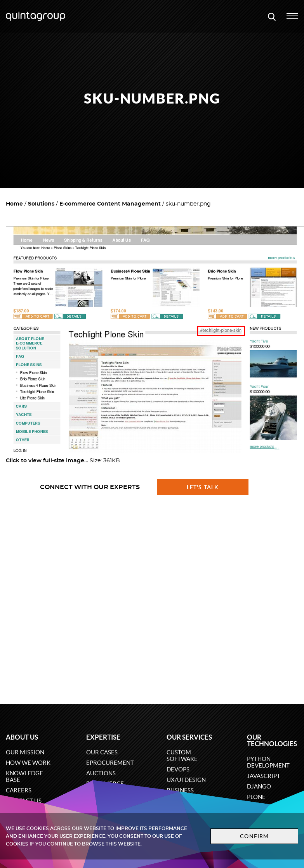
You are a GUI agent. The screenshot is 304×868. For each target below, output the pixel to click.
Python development (268, 762)
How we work (28, 763)
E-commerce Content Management (110, 204)
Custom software (182, 756)
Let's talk (203, 487)
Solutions (41, 204)
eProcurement (110, 763)
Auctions (101, 773)
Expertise (103, 737)
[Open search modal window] (272, 16)
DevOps (178, 769)
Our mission (25, 752)
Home (14, 204)
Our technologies (272, 740)
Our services (189, 737)
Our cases (102, 752)
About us (22, 737)
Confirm (254, 836)
